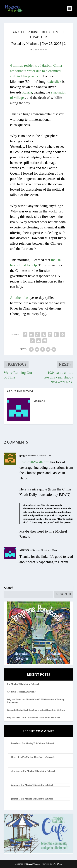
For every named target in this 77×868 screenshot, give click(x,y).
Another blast (20, 298)
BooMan (15, 743)
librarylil (15, 757)
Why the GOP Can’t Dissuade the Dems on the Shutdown (34, 718)
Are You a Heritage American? (21, 692)
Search (9, 588)
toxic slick (54, 82)
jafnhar (15, 785)
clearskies (16, 771)
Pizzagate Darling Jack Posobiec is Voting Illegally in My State (36, 710)
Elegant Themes (33, 864)
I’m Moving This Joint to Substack (23, 684)
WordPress (57, 864)
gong (22, 455)
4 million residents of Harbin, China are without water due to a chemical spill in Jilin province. (36, 71)
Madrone (33, 44)
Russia (27, 92)
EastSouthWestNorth (34, 462)
